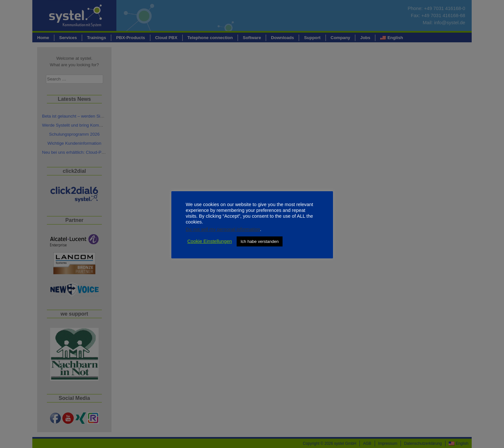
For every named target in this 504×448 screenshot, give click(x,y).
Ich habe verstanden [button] (260, 241)
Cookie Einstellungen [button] (210, 241)
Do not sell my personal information (223, 229)
